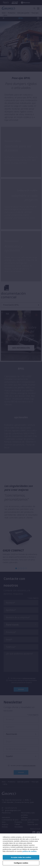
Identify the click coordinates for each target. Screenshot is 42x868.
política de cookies (30, 851)
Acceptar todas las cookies (21, 857)
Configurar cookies (21, 863)
